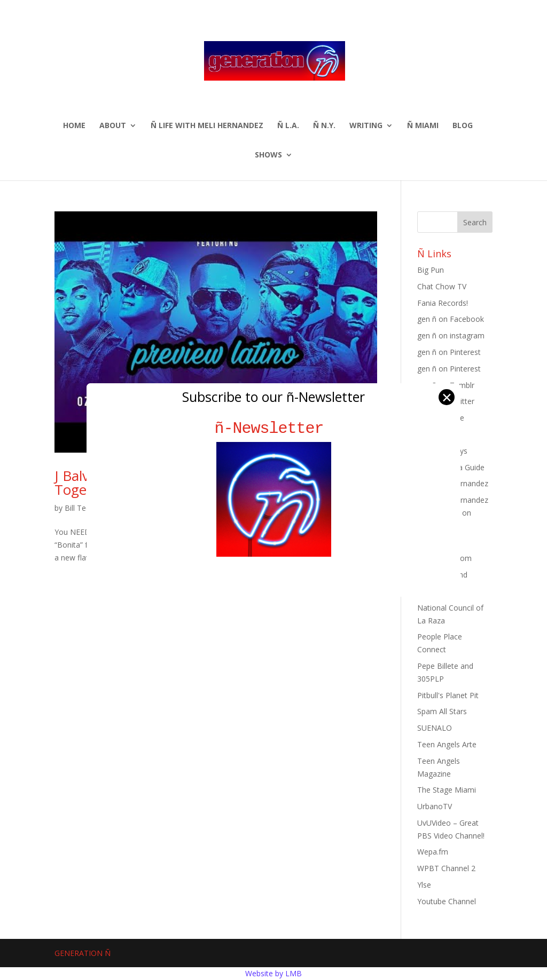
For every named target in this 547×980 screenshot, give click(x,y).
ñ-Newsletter (274, 428)
